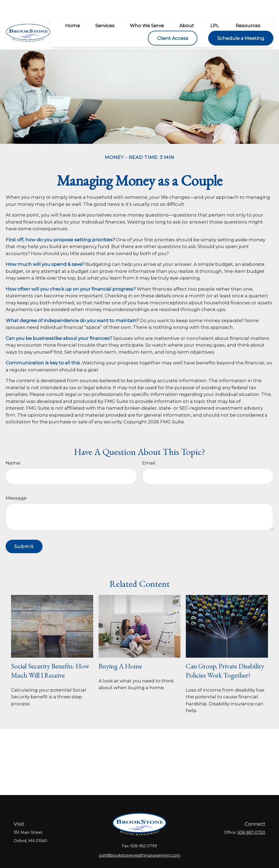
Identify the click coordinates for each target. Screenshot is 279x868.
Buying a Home (120, 650)
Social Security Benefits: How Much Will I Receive (50, 654)
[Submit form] (24, 530)
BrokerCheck (199, 855)
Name (13, 447)
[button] (72, 9)
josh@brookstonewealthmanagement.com (140, 839)
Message (16, 482)
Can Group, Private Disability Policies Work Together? (225, 654)
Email (149, 447)
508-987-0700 (251, 816)
